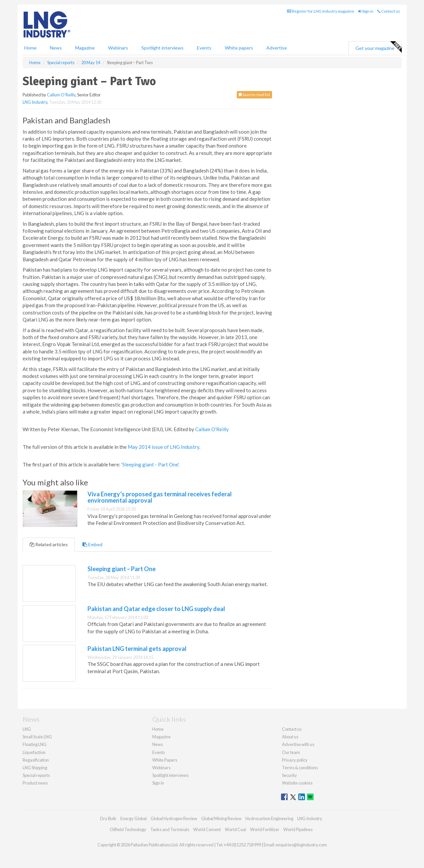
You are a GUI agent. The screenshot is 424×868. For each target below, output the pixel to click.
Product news (35, 783)
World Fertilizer (265, 829)
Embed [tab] (92, 544)
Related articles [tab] (49, 544)
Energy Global (134, 818)
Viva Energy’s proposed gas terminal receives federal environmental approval (160, 497)
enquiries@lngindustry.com (301, 845)
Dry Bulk (108, 818)
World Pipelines (298, 829)
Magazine (85, 48)
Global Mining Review (221, 818)
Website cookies (297, 783)
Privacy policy (295, 760)
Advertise (277, 48)
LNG (27, 729)
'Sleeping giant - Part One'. (150, 464)
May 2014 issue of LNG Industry (163, 447)
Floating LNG (35, 744)
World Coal (235, 829)
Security (289, 775)
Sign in (366, 11)
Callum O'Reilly (61, 95)
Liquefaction (34, 752)
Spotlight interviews (162, 48)
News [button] (56, 48)
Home (30, 48)
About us (290, 737)
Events (204, 48)
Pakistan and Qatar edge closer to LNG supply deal (156, 609)
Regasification (36, 760)
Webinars (118, 48)
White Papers (165, 760)
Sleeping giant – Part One (122, 569)
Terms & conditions (300, 768)
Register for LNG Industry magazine (321, 11)
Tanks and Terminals (170, 829)
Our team (291, 752)
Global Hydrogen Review (174, 818)
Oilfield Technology (128, 829)
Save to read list (254, 95)
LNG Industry (35, 102)
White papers (239, 48)
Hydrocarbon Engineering (269, 818)
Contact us (389, 11)
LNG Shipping (35, 768)
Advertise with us (298, 744)
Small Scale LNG (37, 737)
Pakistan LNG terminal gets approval (137, 649)
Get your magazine (378, 47)
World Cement (207, 829)
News (158, 744)
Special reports (36, 775)
